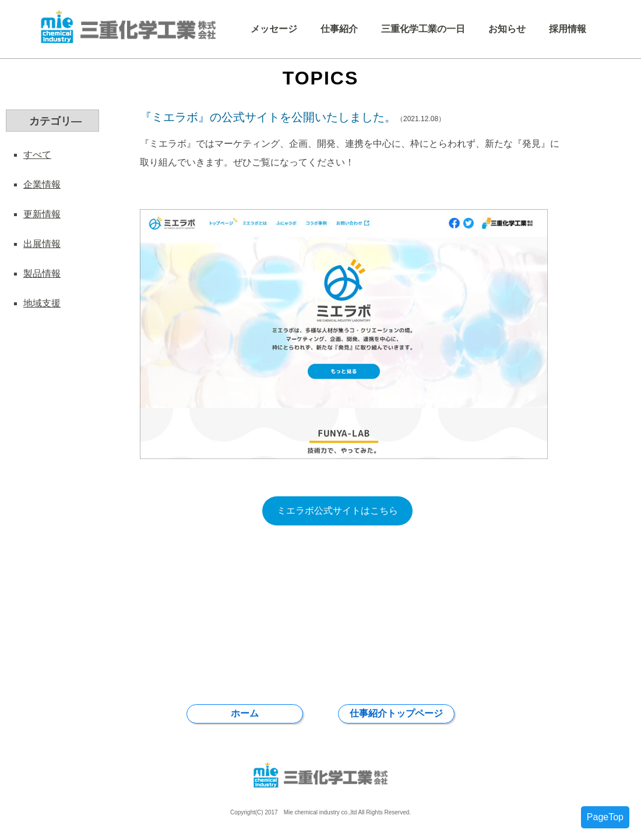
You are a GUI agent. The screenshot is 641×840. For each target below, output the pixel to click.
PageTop (605, 817)
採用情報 (568, 29)
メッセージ (274, 29)
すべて (37, 155)
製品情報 (42, 273)
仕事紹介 (339, 29)
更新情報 (42, 214)
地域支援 (42, 303)
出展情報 (42, 244)
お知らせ (507, 29)
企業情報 (42, 184)
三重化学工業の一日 (423, 29)
